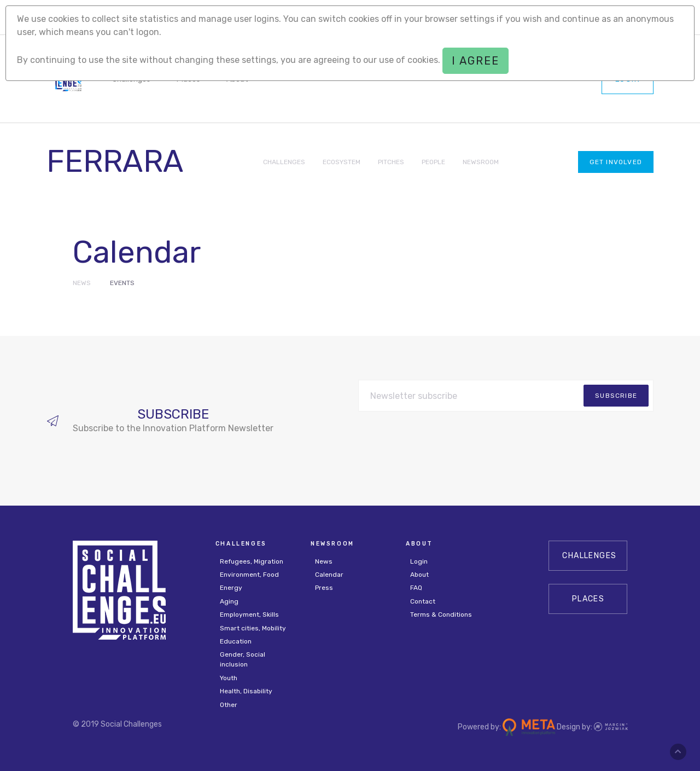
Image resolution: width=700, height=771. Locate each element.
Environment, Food (249, 575)
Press (324, 588)
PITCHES (391, 162)
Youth (229, 678)
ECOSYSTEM (342, 162)
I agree (476, 61)
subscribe (616, 396)
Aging (229, 601)
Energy (231, 588)
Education (236, 641)
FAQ (416, 588)
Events (122, 283)
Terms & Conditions (441, 615)
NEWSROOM (481, 162)
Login (419, 561)
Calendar (329, 575)
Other (229, 705)
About (419, 575)
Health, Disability (246, 691)
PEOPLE (433, 162)
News (82, 283)
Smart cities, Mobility (253, 628)
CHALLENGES (284, 162)
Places (588, 599)
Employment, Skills (249, 615)
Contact (423, 601)
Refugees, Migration (252, 561)
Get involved (616, 162)
